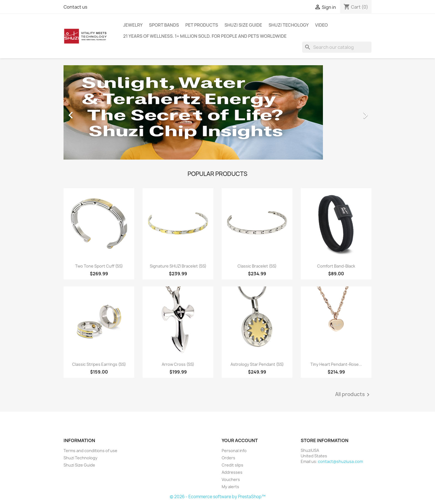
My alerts (230, 487)
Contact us (75, 7)
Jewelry (133, 25)
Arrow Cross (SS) (178, 364)
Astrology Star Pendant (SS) (257, 364)
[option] (217, 112)
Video (322, 25)
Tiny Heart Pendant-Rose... (336, 364)
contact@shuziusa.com (340, 461)
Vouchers (231, 479)
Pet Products (202, 25)
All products (353, 395)
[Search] (337, 47)
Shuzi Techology (289, 25)
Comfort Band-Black (336, 266)
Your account (240, 440)
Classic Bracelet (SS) (257, 266)
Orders (228, 458)
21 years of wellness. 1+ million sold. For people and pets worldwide (205, 36)
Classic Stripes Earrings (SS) (99, 364)
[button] (87, 112)
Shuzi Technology (80, 458)
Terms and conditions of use (90, 451)
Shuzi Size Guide (243, 25)
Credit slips (232, 465)
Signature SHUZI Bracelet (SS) (178, 266)
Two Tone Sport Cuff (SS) (99, 266)
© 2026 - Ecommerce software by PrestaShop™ (218, 497)
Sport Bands (164, 25)
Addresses (232, 472)
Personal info (234, 451)
